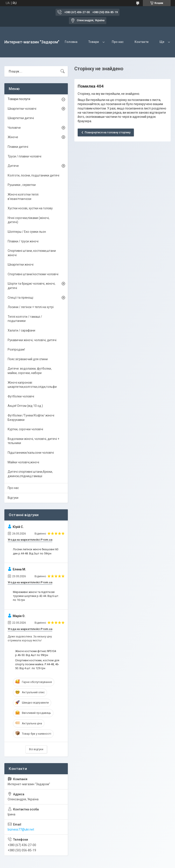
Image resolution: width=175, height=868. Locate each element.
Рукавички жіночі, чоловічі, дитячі (32, 340)
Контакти (142, 42)
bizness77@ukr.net (21, 829)
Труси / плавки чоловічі (24, 156)
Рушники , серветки (22, 185)
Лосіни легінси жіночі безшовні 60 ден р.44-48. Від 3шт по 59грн (36, 551)
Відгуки (13, 498)
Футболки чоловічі (21, 396)
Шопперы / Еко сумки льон (27, 232)
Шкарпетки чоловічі (22, 109)
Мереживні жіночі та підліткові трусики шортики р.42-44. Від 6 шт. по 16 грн (36, 596)
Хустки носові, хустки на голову (30, 208)
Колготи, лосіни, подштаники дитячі (33, 175)
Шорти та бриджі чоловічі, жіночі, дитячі (31, 286)
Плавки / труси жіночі (23, 241)
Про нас (118, 42)
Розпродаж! (16, 349)
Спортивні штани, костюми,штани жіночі (32, 253)
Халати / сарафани (21, 330)
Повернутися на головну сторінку (108, 132)
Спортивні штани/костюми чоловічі (33, 274)
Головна (71, 42)
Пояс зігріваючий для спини (28, 359)
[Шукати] (63, 71)
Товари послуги (19, 99)
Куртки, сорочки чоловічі (25, 429)
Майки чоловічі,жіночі (23, 462)
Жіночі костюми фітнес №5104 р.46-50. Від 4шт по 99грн (36, 653)
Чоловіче (14, 128)
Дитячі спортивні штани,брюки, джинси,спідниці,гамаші (30, 474)
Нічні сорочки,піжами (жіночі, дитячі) (29, 220)
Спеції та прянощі (20, 298)
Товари (94, 42)
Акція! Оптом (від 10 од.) (25, 406)
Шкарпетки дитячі (21, 118)
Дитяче (13, 166)
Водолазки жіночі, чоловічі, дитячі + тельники (33, 441)
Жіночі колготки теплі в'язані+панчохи (23, 197)
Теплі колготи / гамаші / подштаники (25, 319)
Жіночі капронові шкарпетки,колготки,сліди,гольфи (32, 385)
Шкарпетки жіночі (21, 265)
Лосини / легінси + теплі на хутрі (31, 307)
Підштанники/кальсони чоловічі (31, 453)
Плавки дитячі (18, 147)
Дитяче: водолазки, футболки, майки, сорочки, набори (30, 371)
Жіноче (13, 137)
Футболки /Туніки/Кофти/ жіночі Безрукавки (31, 418)
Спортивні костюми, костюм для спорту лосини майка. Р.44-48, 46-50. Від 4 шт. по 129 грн (37, 664)
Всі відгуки (36, 749)
